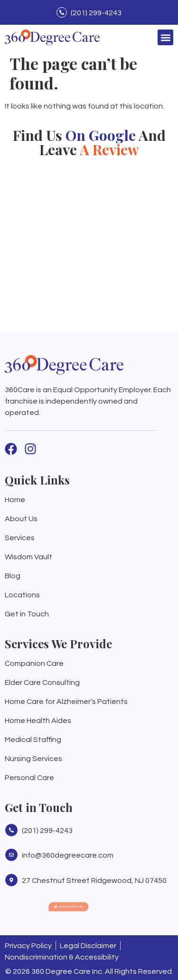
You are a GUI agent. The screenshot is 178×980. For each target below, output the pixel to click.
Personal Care (29, 778)
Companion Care (34, 663)
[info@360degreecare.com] (11, 855)
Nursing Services (33, 759)
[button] (165, 37)
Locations (22, 595)
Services (20, 538)
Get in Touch (27, 614)
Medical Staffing (33, 740)
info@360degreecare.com (68, 855)
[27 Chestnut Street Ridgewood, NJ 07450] (11, 880)
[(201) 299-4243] (62, 12)
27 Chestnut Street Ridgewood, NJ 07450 (94, 881)
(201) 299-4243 (96, 13)
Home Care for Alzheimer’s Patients (66, 702)
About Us (21, 519)
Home (15, 500)
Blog (13, 576)
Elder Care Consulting (42, 683)
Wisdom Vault (28, 557)
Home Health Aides (38, 721)
